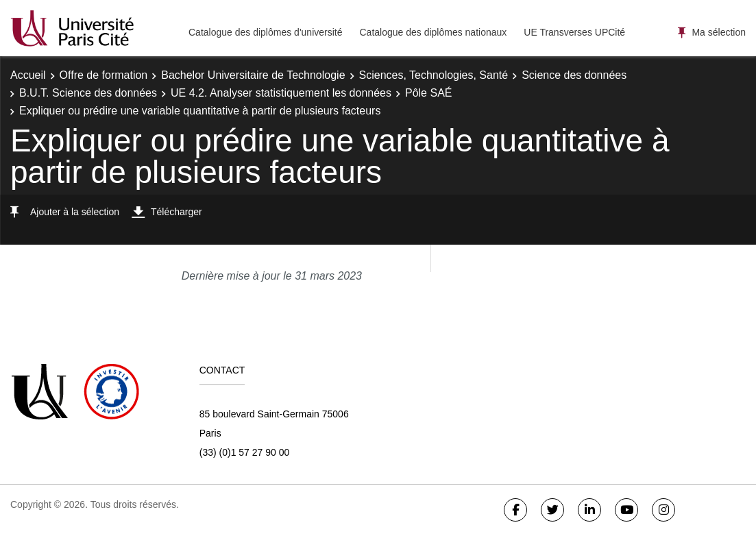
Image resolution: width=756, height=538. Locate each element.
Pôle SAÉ (428, 93)
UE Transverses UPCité (574, 32)
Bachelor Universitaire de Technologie (253, 75)
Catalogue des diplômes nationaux (433, 32)
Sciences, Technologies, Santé (434, 75)
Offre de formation (104, 75)
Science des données (574, 75)
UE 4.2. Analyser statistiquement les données (281, 93)
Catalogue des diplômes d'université (265, 32)
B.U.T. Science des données (88, 93)
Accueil (28, 75)
